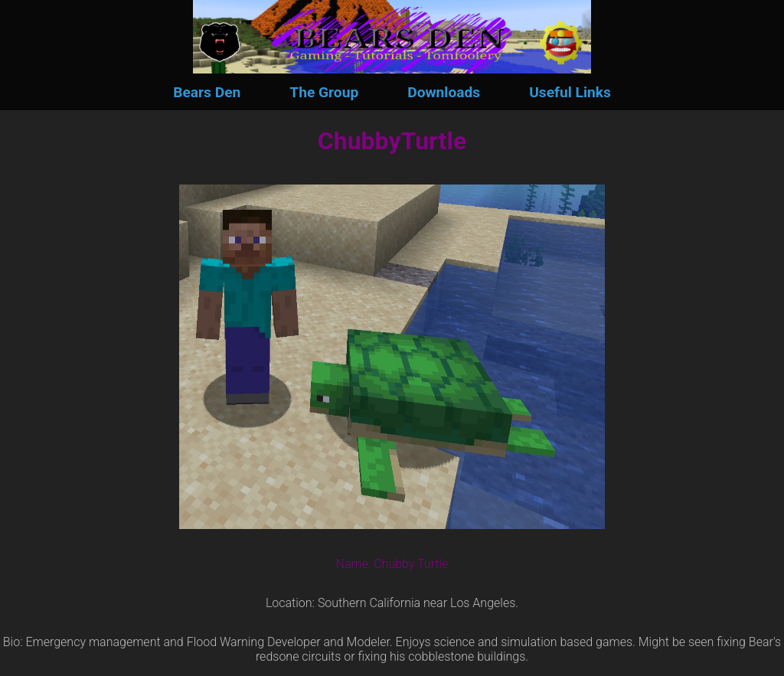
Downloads (444, 92)
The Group (324, 92)
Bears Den (207, 92)
